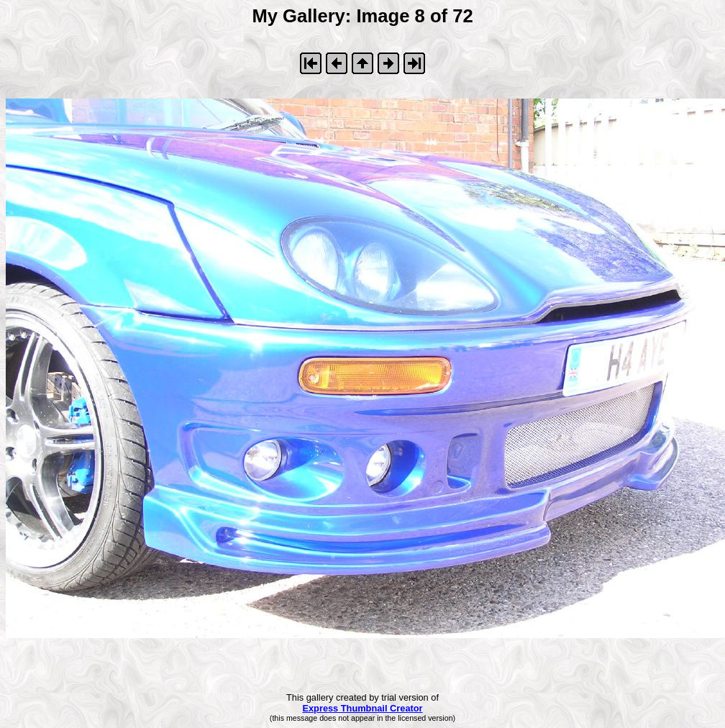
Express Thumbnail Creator (362, 708)
